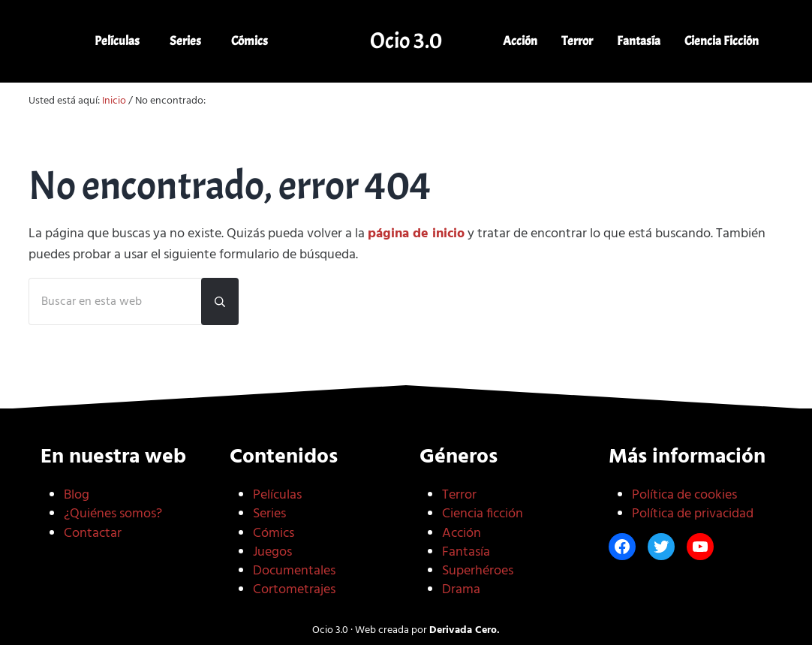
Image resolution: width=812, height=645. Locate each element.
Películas (277, 495)
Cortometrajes (294, 590)
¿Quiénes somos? (113, 514)
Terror (459, 495)
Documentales (294, 571)
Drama (461, 590)
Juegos (272, 552)
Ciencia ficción (483, 514)
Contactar (93, 533)
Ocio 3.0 (406, 41)
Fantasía (466, 552)
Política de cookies (684, 495)
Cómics (274, 533)
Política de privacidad (693, 514)
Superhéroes (478, 571)
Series (269, 514)
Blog (77, 495)
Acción (462, 533)
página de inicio (416, 234)
